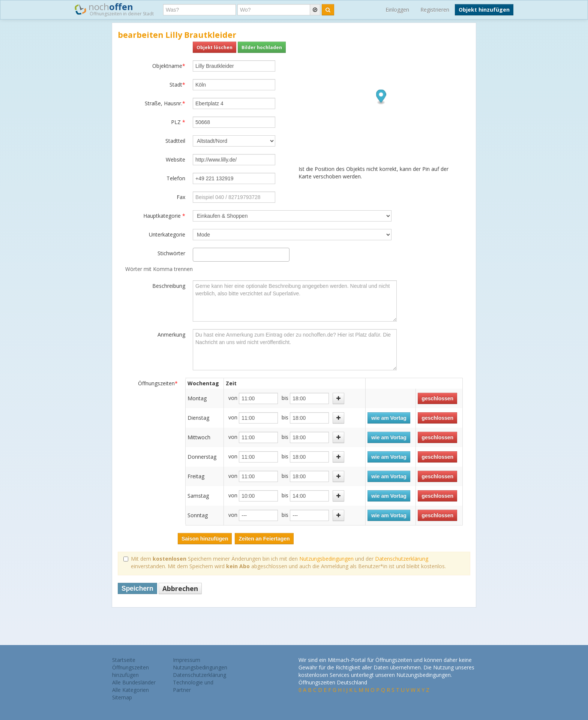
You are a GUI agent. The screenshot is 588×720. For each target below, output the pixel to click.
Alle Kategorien (130, 690)
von (233, 398)
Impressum (187, 660)
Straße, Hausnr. (165, 103)
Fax (181, 197)
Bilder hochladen (262, 47)
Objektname (169, 66)
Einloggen (397, 10)
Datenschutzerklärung (402, 559)
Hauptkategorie (164, 216)
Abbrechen (180, 588)
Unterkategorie (167, 234)
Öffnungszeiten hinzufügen (130, 671)
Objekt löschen (214, 47)
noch (114, 9)
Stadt (177, 85)
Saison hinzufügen (205, 539)
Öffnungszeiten (158, 383)
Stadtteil (175, 141)
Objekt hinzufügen (484, 10)
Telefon (176, 178)
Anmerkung (171, 335)
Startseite (124, 660)
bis (285, 398)
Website (175, 159)
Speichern (137, 588)
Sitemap (122, 697)
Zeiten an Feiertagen (264, 539)
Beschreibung (169, 286)
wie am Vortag (389, 418)
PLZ (178, 122)
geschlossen (437, 398)
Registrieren (435, 10)
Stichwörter (171, 253)
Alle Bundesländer (134, 682)
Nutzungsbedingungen (326, 559)
